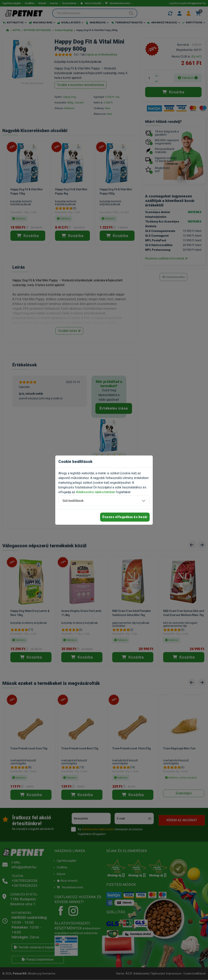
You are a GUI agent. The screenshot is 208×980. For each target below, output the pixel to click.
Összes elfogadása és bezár (125, 517)
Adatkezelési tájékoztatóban (96, 492)
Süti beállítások (73, 501)
